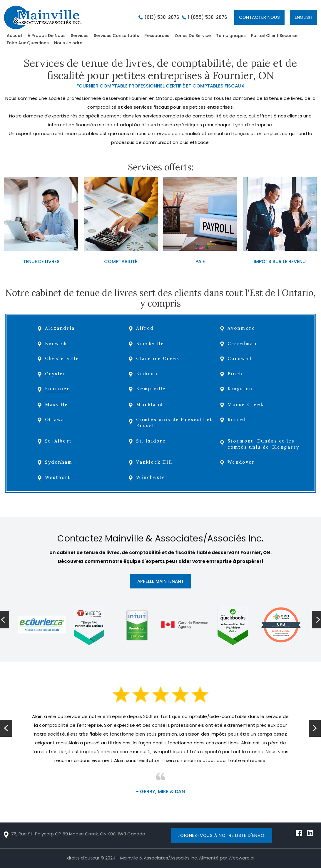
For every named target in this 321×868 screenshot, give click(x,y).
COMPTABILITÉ (121, 261)
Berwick (57, 343)
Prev (6, 729)
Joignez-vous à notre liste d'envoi (221, 835)
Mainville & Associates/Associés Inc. (159, 858)
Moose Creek (246, 404)
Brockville (151, 343)
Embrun (148, 374)
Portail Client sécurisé (274, 36)
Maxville (58, 404)
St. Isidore (152, 441)
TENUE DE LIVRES (41, 261)
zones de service (193, 36)
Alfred (146, 328)
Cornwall (240, 358)
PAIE (200, 261)
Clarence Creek (159, 358)
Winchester (153, 477)
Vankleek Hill (155, 462)
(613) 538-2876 (162, 17)
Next (315, 729)
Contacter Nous (259, 17)
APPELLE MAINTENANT (160, 581)
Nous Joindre (68, 43)
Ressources (157, 36)
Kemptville (152, 389)
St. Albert (60, 441)
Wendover (242, 462)
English (304, 17)
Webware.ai (241, 858)
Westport (59, 477)
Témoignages (231, 36)
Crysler (57, 374)
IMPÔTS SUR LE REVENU (280, 261)
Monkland (150, 404)
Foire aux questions (28, 43)
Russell (238, 419)
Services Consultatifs (116, 36)
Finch (235, 374)
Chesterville (63, 358)
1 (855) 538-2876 (208, 17)
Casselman (243, 343)
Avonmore (242, 328)
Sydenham (60, 462)
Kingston (240, 389)
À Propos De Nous (47, 36)
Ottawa (56, 419)
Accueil (15, 36)
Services (80, 36)
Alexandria (61, 328)
